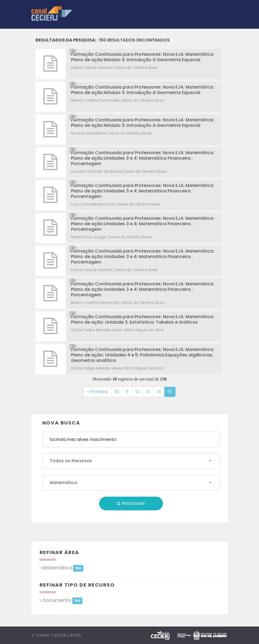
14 (161, 391)
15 (172, 391)
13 (150, 391)
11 (129, 391)
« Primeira (98, 392)
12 (139, 391)
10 (119, 391)
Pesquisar (131, 504)
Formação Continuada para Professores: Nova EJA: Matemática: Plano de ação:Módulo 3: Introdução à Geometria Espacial (143, 57)
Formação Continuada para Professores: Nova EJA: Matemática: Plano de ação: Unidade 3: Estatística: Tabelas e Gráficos (143, 319)
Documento (62, 600)
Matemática (63, 568)
